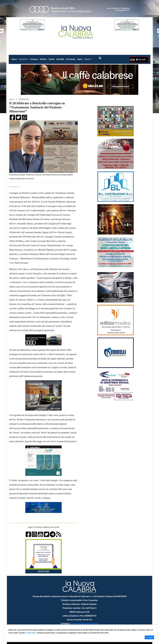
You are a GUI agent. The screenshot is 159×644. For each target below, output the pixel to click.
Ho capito (149, 637)
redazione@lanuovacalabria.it (85, 624)
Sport (80, 59)
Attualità (60, 59)
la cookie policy (31, 633)
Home (15, 59)
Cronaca (34, 59)
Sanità (52, 59)
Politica (43, 59)
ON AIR (141, 60)
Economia (71, 59)
